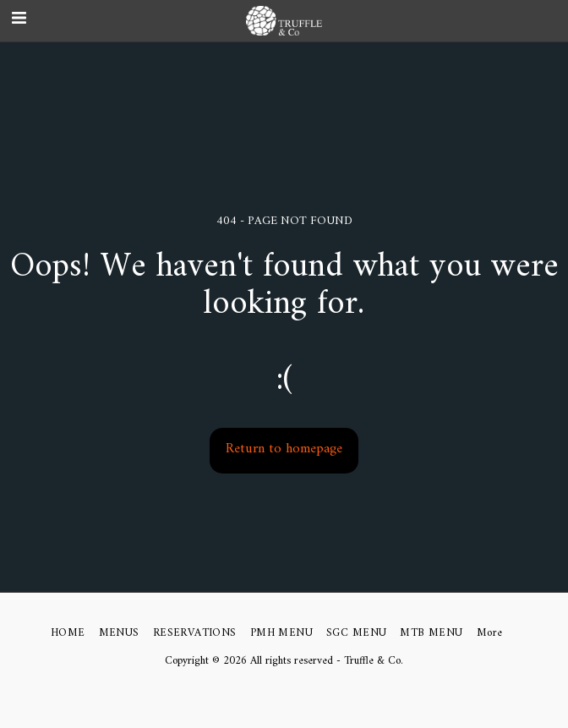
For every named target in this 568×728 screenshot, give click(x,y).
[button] (547, 21)
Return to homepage (284, 449)
